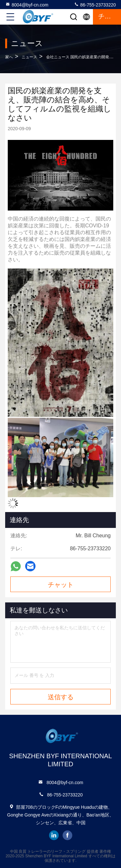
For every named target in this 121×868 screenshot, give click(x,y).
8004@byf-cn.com (27, 5)
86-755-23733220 (95, 5)
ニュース (29, 57)
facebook (67, 835)
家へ (9, 57)
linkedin (54, 835)
